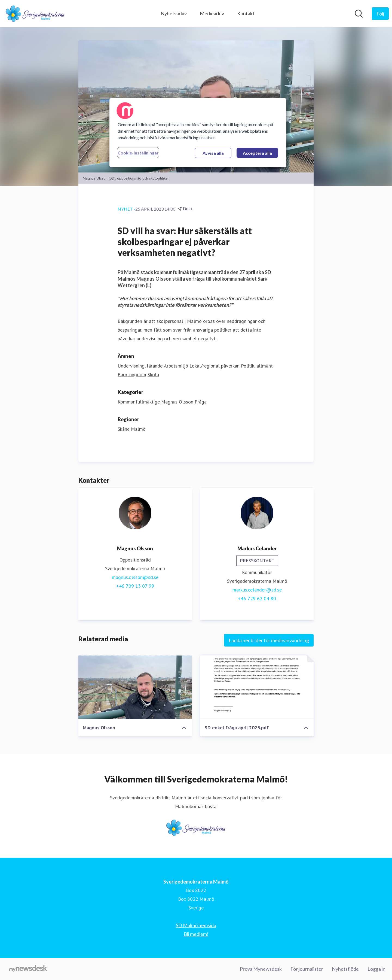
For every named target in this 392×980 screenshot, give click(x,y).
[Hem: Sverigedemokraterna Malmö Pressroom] (35, 14)
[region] (198, 133)
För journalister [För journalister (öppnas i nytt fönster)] (307, 969)
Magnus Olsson (177, 402)
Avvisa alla (213, 153)
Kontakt (246, 13)
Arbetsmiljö (176, 366)
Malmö (138, 429)
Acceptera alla (257, 153)
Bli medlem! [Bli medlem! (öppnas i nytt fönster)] (196, 934)
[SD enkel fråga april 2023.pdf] (257, 687)
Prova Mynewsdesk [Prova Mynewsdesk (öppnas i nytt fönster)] (261, 969)
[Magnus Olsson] (135, 687)
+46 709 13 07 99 (135, 586)
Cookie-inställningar (138, 153)
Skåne (124, 429)
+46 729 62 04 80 (257, 599)
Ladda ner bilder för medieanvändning (269, 641)
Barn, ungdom (132, 375)
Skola (153, 375)
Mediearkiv (212, 13)
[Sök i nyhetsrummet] (359, 14)
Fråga (201, 402)
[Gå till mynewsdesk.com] (28, 969)
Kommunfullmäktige (139, 402)
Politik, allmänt (257, 366)
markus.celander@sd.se (257, 590)
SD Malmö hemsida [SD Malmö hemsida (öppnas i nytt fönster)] (196, 925)
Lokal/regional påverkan (215, 366)
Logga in (376, 969)
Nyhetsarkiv (174, 13)
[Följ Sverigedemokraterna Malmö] (380, 14)
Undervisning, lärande (140, 366)
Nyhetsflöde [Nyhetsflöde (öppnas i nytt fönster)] (345, 969)
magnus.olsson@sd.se (135, 577)
